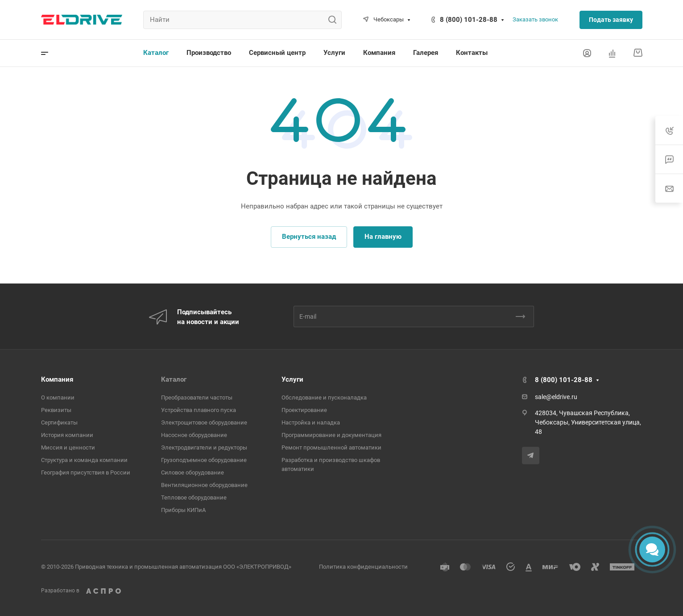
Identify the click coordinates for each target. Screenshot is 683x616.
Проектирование (304, 410)
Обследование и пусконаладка (324, 397)
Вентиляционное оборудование (204, 485)
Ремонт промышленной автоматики (331, 447)
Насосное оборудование (194, 435)
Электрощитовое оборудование (204, 422)
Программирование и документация (331, 435)
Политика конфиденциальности (363, 567)
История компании (67, 435)
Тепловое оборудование (194, 497)
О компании (58, 397)
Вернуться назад (309, 237)
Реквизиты (56, 410)
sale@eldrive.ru (556, 397)
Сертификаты (59, 422)
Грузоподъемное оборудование (204, 460)
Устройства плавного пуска (199, 410)
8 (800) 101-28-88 (469, 20)
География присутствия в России (86, 472)
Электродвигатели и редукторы (204, 447)
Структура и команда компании (84, 460)
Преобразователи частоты (197, 397)
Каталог (174, 379)
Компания (57, 379)
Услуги (292, 379)
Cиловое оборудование (192, 472)
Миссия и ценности (68, 447)
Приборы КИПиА (183, 510)
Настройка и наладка (311, 422)
